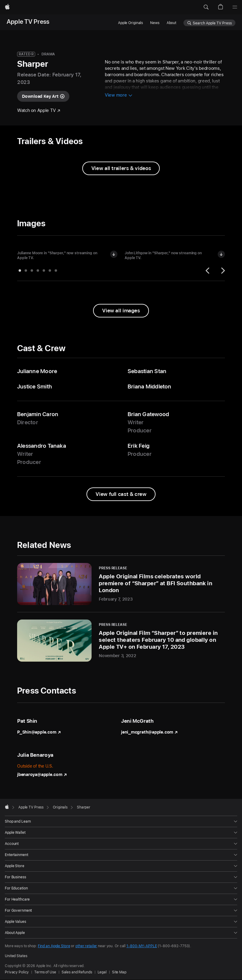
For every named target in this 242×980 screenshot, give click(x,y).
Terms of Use (45, 972)
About (171, 23)
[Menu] (235, 7)
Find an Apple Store (54, 946)
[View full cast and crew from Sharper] (121, 494)
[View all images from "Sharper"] (121, 311)
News (155, 23)
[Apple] (7, 7)
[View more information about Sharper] (119, 96)
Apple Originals (130, 23)
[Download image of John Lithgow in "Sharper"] (221, 254)
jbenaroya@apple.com (42, 774)
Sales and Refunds (77, 972)
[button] (206, 7)
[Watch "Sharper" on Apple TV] (39, 111)
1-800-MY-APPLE (142, 946)
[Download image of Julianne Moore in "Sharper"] (114, 254)
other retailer (86, 946)
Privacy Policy (17, 972)
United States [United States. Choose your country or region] (16, 956)
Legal (102, 972)
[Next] (222, 271)
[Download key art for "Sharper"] (43, 96)
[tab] (20, 271)
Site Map (119, 972)
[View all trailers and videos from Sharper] (121, 168)
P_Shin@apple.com (39, 732)
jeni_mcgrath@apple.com (149, 732)
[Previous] (208, 271)
